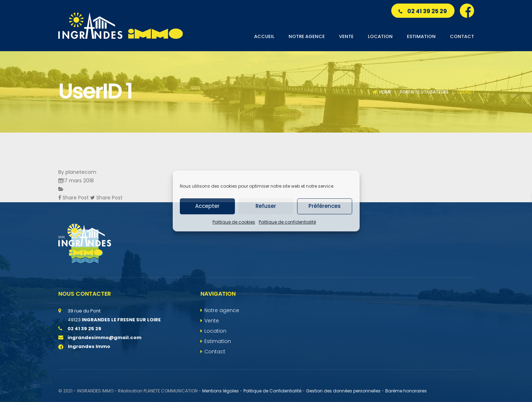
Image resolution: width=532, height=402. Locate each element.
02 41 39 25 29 (423, 11)
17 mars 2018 (78, 181)
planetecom (81, 172)
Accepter (207, 206)
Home (385, 92)
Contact (215, 352)
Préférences (325, 206)
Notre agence (222, 310)
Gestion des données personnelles (343, 391)
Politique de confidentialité (287, 222)
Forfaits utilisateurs (424, 92)
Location (215, 331)
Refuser (266, 206)
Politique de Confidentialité (272, 391)
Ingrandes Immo (84, 346)
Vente (212, 321)
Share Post (74, 198)
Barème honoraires (406, 391)
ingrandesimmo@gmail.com (104, 337)
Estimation (218, 341)
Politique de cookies (234, 222)
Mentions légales (221, 391)
